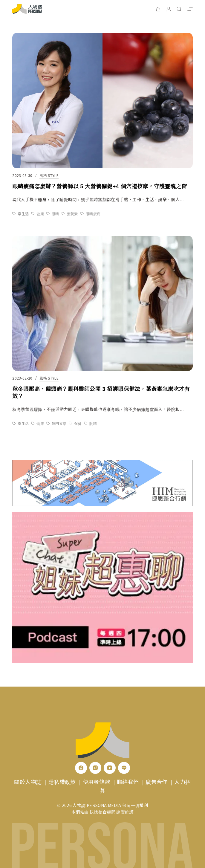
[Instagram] (95, 768)
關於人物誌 (28, 782)
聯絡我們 (128, 782)
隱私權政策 (62, 782)
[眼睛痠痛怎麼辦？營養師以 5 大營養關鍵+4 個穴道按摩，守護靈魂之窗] (102, 101)
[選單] (190, 9)
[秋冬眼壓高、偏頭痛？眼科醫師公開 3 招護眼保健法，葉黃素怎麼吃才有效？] (102, 310)
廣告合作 (156, 782)
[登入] (169, 9)
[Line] (124, 768)
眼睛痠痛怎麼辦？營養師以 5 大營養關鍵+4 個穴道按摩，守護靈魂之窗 (100, 187)
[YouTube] (110, 768)
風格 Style (49, 175)
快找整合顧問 (102, 812)
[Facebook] (81, 768)
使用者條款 (97, 782)
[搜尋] (179, 9)
